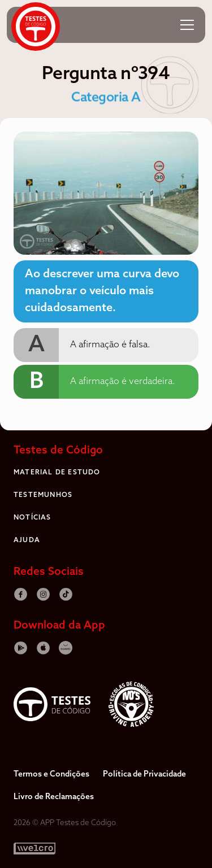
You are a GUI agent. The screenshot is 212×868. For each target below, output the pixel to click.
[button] (187, 25)
